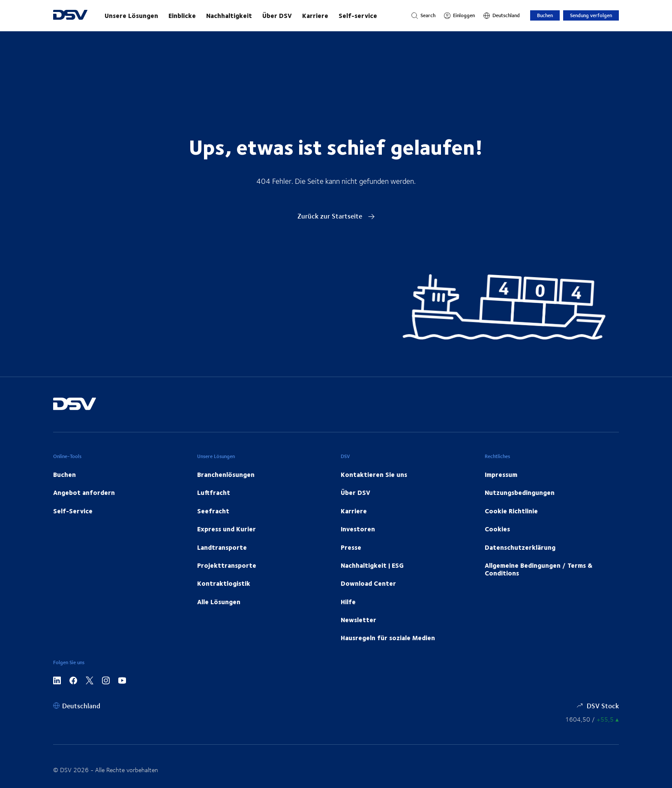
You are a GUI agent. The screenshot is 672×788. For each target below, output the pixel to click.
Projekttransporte (227, 565)
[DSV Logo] (70, 16)
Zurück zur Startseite (336, 216)
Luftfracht (214, 492)
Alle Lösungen (219, 602)
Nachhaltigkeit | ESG (372, 565)
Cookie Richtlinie (511, 511)
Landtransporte (222, 547)
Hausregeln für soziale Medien (388, 638)
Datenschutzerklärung (520, 547)
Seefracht (213, 511)
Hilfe (348, 602)
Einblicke (182, 15)
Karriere (315, 15)
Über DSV (277, 15)
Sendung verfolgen (591, 15)
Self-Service (73, 511)
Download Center (368, 583)
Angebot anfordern (84, 492)
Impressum (501, 474)
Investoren (358, 529)
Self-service (358, 15)
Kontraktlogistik (224, 583)
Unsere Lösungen (131, 15)
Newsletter (358, 620)
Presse (351, 547)
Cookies (497, 529)
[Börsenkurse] (592, 719)
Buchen (545, 15)
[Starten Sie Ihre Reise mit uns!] (249, 15)
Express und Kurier (226, 529)
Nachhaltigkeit (229, 15)
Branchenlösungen (226, 474)
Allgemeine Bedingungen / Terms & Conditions (538, 569)
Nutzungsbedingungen (520, 492)
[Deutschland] (502, 15)
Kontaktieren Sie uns (374, 474)
